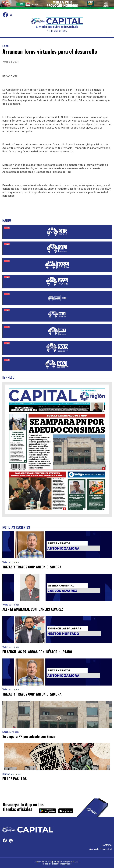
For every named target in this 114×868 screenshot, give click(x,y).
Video (5, 562)
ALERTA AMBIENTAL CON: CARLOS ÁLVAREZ (33, 609)
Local (6, 46)
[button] (109, 32)
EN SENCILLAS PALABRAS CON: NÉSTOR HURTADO (37, 652)
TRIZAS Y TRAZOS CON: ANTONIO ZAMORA (32, 567)
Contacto (107, 845)
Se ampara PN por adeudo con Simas (29, 736)
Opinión (6, 774)
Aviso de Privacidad (100, 849)
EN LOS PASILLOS (14, 779)
